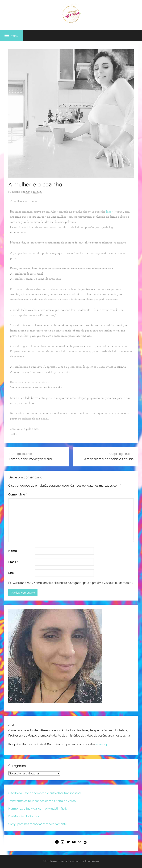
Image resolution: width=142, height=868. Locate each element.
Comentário (18, 494)
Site (11, 573)
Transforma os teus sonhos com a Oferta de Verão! (42, 801)
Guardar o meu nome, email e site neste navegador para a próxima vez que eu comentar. (73, 583)
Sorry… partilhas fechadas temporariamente (38, 824)
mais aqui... (104, 744)
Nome (13, 551)
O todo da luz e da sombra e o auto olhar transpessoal (45, 793)
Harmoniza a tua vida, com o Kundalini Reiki (38, 809)
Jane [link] (109, 212)
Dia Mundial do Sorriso (24, 816)
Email (13, 562)
